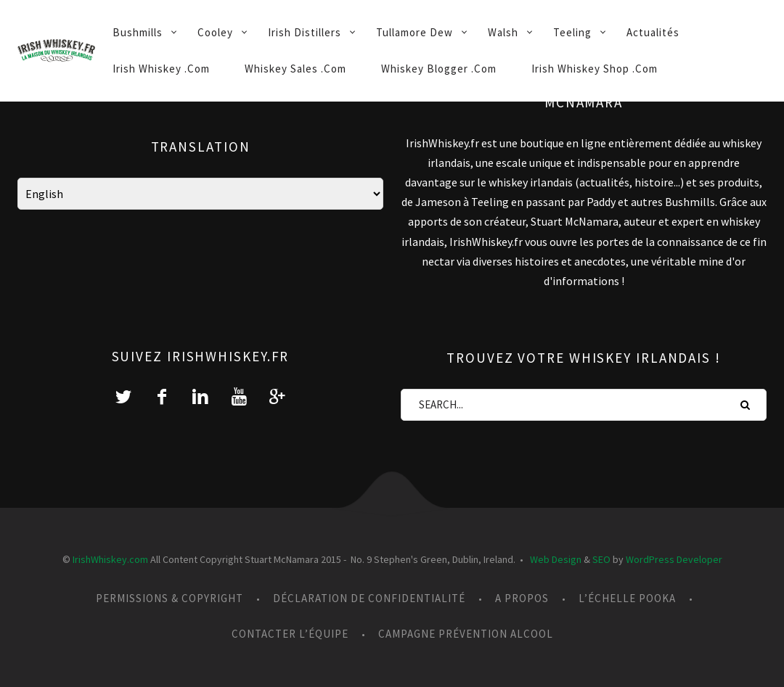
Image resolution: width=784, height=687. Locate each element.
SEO (601, 559)
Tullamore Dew (415, 32)
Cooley (215, 32)
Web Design (556, 559)
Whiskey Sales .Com (295, 69)
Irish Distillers (305, 32)
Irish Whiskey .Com (161, 69)
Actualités (653, 32)
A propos (522, 598)
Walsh (503, 32)
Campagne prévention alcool (466, 634)
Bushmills (138, 32)
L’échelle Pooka (627, 598)
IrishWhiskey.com (110, 559)
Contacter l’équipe (290, 634)
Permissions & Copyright (170, 598)
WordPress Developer (674, 559)
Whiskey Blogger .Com (439, 69)
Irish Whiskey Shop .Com (595, 69)
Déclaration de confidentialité (369, 598)
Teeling (572, 32)
